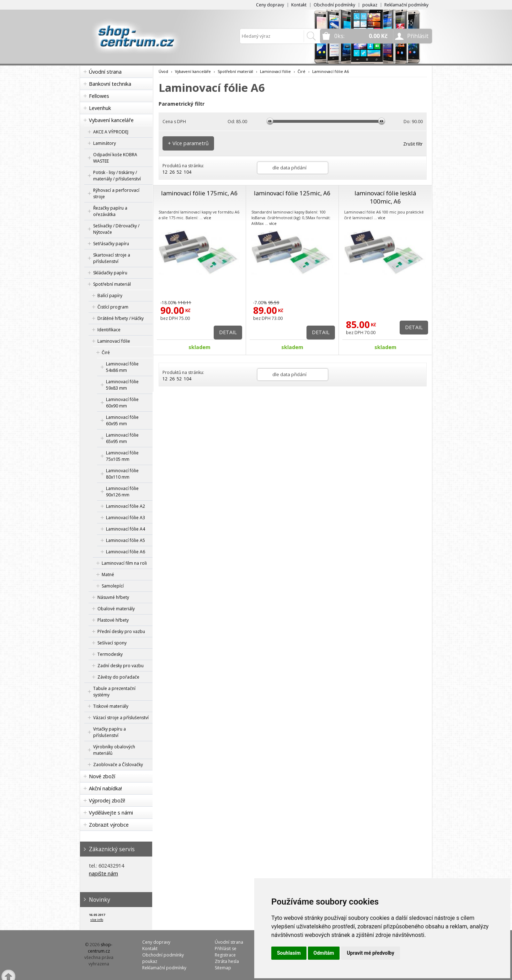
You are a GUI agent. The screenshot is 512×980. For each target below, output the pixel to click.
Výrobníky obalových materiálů (114, 750)
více (207, 218)
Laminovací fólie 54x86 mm (122, 367)
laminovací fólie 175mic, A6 (199, 193)
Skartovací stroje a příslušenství (112, 258)
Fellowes (99, 96)
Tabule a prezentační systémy (114, 692)
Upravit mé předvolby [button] (370, 953)
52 (179, 172)
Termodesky (110, 654)
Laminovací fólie (114, 341)
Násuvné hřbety (113, 597)
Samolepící (113, 586)
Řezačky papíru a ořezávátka (110, 211)
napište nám (103, 873)
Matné (108, 575)
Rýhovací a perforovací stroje (116, 193)
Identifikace (109, 330)
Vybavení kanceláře (111, 120)
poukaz (370, 5)
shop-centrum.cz (100, 948)
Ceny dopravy (270, 5)
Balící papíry (110, 296)
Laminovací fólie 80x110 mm (122, 474)
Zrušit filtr (413, 144)
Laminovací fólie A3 (126, 518)
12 (165, 172)
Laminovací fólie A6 (126, 552)
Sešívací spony (112, 643)
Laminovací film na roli (124, 563)
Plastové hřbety (113, 620)
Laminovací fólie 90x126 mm (122, 492)
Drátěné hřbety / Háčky (121, 318)
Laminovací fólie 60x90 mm (122, 403)
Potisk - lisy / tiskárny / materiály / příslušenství (117, 176)
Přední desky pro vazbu (121, 631)
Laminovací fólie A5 (126, 540)
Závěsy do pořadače (118, 677)
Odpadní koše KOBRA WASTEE (115, 158)
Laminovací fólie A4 (126, 529)
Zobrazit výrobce (109, 825)
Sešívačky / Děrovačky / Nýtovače (116, 229)
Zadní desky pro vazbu (121, 666)
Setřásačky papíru (111, 244)
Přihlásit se (226, 949)
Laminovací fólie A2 (126, 506)
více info (97, 920)
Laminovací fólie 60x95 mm (122, 420)
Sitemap (223, 968)
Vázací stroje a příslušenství (121, 718)
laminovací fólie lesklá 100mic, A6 (385, 197)
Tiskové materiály (111, 706)
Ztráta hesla (227, 961)
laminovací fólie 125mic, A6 (292, 193)
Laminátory (105, 143)
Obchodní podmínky (334, 5)
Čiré (106, 352)
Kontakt (299, 5)
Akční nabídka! (105, 788)
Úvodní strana (105, 72)
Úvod (163, 71)
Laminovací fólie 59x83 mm (122, 385)
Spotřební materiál (112, 284)
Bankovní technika (110, 84)
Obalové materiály (116, 609)
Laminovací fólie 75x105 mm (122, 456)
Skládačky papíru (110, 273)
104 (188, 172)
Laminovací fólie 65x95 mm (122, 438)
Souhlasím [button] (289, 953)
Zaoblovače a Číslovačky (118, 765)
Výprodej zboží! (107, 800)
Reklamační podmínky (406, 5)
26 (172, 172)
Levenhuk (100, 108)
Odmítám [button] (324, 953)
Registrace (225, 955)
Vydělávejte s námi (111, 813)
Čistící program (113, 307)
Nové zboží (102, 776)
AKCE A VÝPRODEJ (111, 132)
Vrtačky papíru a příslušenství (110, 732)
